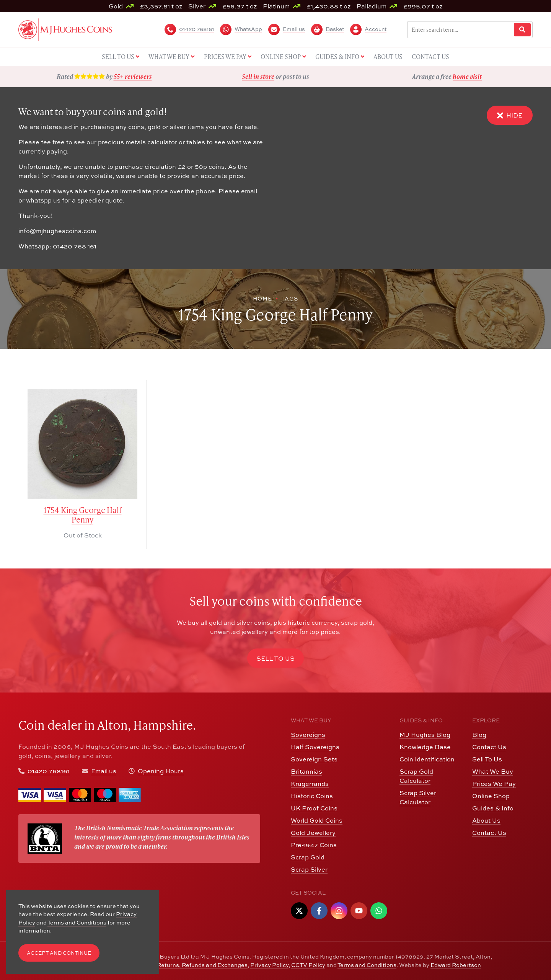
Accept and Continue (59, 953)
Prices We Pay (494, 784)
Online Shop (491, 796)
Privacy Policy (269, 965)
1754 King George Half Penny (83, 515)
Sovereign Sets (314, 759)
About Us (486, 820)
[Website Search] (522, 30)
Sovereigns (308, 735)
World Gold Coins (317, 820)
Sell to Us (275, 658)
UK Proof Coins (314, 808)
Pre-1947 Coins (314, 845)
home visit (467, 76)
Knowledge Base (425, 747)
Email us (104, 771)
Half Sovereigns (315, 747)
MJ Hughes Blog (425, 735)
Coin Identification (427, 759)
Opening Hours (161, 771)
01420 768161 (49, 771)
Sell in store (258, 76)
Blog (479, 735)
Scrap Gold (308, 857)
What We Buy (493, 771)
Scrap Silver (309, 869)
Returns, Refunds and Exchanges (202, 965)
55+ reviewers (133, 76)
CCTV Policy (308, 965)
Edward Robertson (456, 965)
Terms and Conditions (367, 965)
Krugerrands (310, 784)
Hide (510, 115)
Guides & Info (493, 808)
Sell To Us (487, 759)
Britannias (306, 771)
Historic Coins (312, 796)
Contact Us (489, 747)
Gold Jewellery (313, 833)
